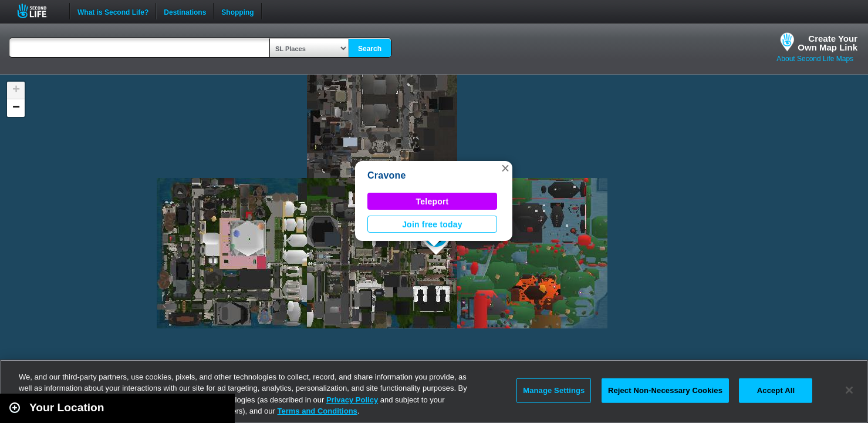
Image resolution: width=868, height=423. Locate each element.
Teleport (433, 202)
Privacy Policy (352, 400)
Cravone (387, 175)
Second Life (38, 11)
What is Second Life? (113, 11)
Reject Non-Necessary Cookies (665, 390)
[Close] (849, 390)
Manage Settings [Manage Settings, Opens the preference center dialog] (554, 390)
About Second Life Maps (815, 59)
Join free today (432, 224)
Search (370, 49)
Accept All (776, 390)
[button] (505, 168)
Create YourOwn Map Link (828, 43)
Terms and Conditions (318, 411)
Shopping (237, 11)
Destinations (185, 11)
